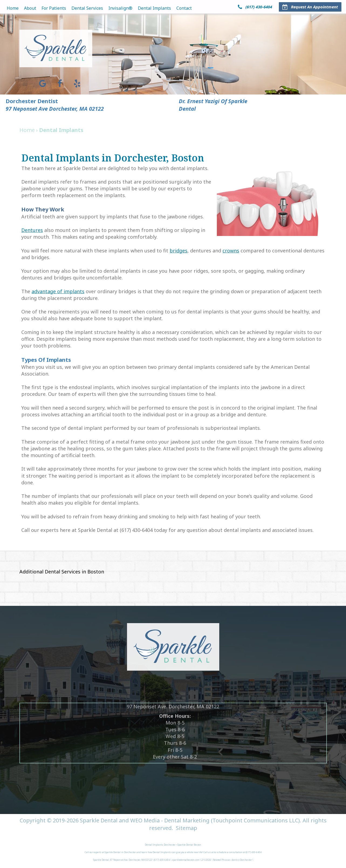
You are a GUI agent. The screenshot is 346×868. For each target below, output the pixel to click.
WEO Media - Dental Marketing (170, 820)
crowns (231, 251)
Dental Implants (154, 8)
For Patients (54, 8)
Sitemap (186, 828)
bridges (179, 251)
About (30, 8)
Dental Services (87, 8)
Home (13, 8)
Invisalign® (120, 8)
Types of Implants (46, 360)
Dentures (32, 230)
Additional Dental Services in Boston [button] (62, 572)
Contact (184, 8)
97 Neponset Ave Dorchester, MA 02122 (55, 109)
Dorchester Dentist (32, 101)
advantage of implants (58, 291)
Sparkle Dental (99, 820)
